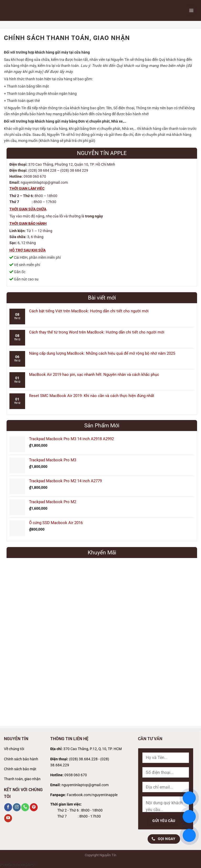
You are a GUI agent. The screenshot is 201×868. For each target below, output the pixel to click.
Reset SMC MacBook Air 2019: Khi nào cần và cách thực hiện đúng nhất (92, 396)
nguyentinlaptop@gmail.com (85, 785)
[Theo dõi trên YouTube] (8, 818)
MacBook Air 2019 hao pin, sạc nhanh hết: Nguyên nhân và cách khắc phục (94, 375)
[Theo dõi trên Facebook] (8, 807)
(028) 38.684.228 (83, 759)
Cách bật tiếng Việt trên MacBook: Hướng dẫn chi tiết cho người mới (89, 311)
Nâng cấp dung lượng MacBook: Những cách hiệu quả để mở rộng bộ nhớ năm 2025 (102, 353)
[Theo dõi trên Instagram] (17, 807)
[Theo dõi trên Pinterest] (34, 807)
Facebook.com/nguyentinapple (92, 795)
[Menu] (191, 10)
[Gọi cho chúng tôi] (25, 807)
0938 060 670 (76, 775)
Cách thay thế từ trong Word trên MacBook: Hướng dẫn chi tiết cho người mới (97, 332)
